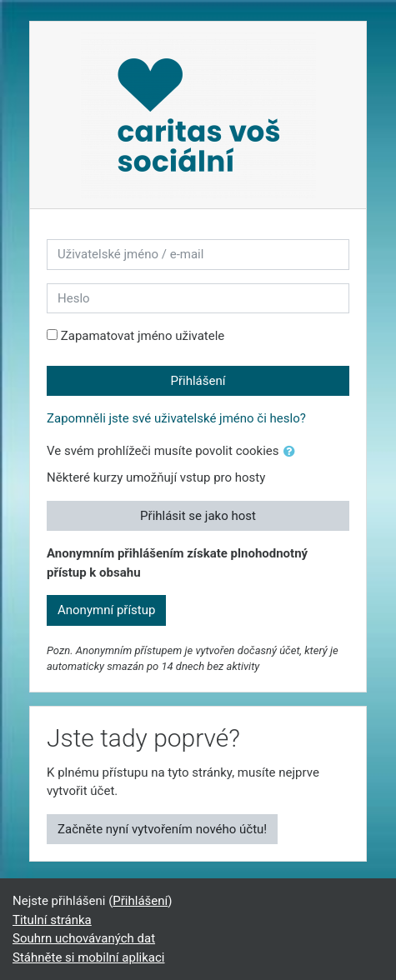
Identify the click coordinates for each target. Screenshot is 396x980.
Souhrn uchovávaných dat (84, 938)
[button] (293, 452)
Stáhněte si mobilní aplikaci (88, 957)
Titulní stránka (52, 920)
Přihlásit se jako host (198, 516)
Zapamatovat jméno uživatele (143, 336)
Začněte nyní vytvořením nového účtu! (162, 829)
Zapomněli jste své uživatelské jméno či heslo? (176, 418)
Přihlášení (198, 381)
